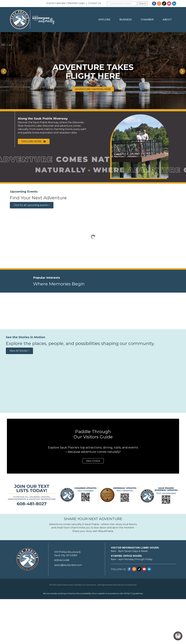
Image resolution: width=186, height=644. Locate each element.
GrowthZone (130, 629)
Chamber (147, 20)
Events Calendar (56, 3)
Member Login (76, 3)
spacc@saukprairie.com (68, 610)
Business (126, 20)
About (167, 20)
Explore (104, 20)
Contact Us (94, 3)
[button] (4, 71)
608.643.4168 (62, 605)
